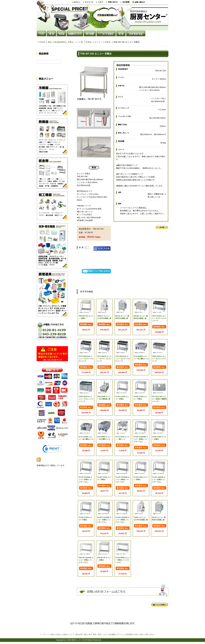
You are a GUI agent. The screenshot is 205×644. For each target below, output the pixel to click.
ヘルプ (105, 634)
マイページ (120, 634)
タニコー (98, 42)
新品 (50, 42)
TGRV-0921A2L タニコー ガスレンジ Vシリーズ (86, 399)
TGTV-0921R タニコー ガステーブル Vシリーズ (104, 359)
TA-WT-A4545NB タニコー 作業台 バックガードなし (141, 439)
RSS (48, 469)
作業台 (89, 42)
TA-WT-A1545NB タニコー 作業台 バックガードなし (122, 520)
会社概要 (112, 634)
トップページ (45, 634)
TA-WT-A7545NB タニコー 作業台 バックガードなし (122, 480)
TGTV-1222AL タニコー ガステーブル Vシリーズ (159, 318)
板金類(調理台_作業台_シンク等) (69, 42)
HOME (42, 42)
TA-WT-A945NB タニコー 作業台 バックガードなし (159, 480)
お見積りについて (68, 634)
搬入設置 (79, 634)
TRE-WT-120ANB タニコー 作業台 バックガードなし (86, 560)
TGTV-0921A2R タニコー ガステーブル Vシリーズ (86, 359)
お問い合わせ (149, 634)
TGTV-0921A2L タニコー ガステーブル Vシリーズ (123, 359)
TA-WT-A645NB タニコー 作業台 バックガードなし (85, 480)
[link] (52, 453)
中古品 (58, 634)
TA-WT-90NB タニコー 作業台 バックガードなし (123, 560)
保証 (85, 634)
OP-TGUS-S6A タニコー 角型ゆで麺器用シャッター (159, 399)
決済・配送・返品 (95, 634)
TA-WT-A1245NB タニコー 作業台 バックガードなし (104, 520)
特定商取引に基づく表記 (135, 634)
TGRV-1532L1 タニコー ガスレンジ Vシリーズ (159, 359)
